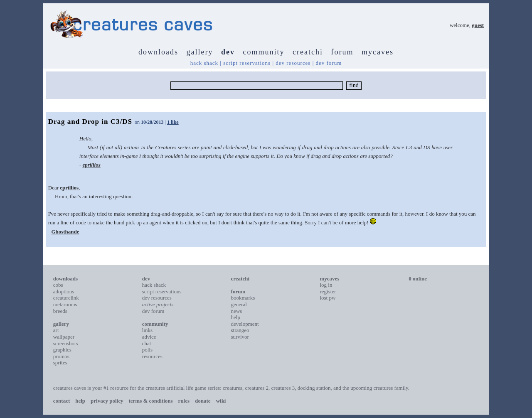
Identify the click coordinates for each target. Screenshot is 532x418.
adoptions (64, 291)
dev (228, 52)
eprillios (91, 165)
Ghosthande (65, 232)
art (56, 330)
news (237, 311)
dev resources (293, 63)
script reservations (247, 63)
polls (147, 350)
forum (342, 52)
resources (152, 356)
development (245, 324)
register (328, 291)
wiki (221, 401)
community (264, 52)
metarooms (65, 304)
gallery (200, 52)
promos (61, 356)
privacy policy (107, 401)
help (236, 317)
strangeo (240, 330)
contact (62, 401)
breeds (60, 311)
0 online (418, 279)
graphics (62, 350)
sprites (60, 363)
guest (478, 25)
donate (203, 401)
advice (149, 337)
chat (147, 343)
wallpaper (64, 337)
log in (326, 285)
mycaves (378, 52)
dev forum (329, 63)
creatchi (308, 52)
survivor (240, 337)
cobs (58, 285)
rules (184, 401)
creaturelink (66, 298)
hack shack (204, 63)
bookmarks (243, 298)
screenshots (66, 343)
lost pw (328, 298)
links (147, 330)
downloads (158, 52)
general (239, 304)
